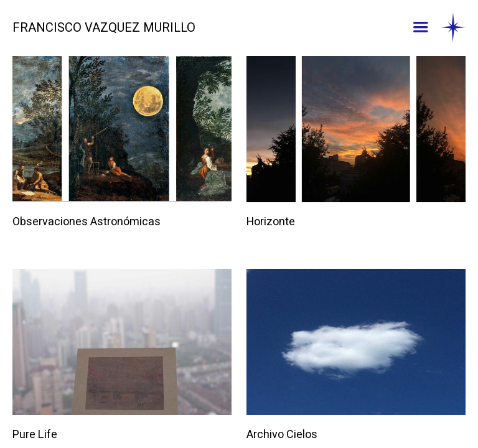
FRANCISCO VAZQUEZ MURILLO (104, 28)
